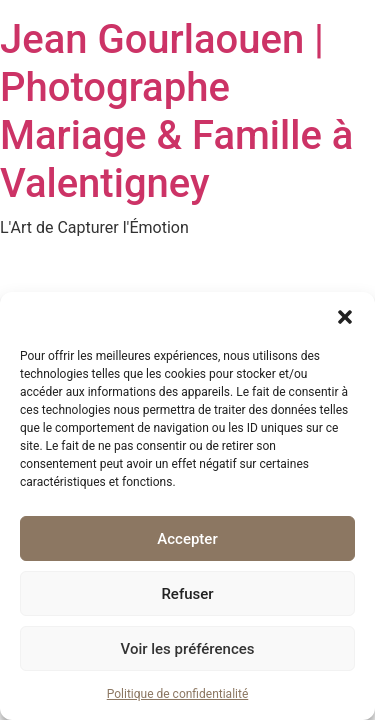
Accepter (187, 539)
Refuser (187, 594)
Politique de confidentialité (178, 694)
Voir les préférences (188, 649)
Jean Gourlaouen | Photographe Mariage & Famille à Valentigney (176, 111)
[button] (345, 317)
